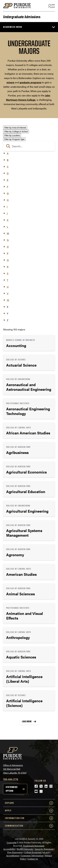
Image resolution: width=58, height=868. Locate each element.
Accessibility (9, 849)
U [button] (8, 287)
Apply (29, 811)
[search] (29, 146)
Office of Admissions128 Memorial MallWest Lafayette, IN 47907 (15, 769)
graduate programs (30, 82)
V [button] (8, 293)
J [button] (7, 213)
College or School (16, 131)
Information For (29, 818)
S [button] (8, 273)
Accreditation (13, 856)
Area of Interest (15, 127)
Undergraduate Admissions (22, 16)
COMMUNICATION (29, 826)
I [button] (7, 207)
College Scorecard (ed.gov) (37, 852)
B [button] (8, 160)
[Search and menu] (51, 6)
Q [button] (8, 260)
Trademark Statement (34, 846)
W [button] (8, 300)
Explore (29, 803)
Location (12, 135)
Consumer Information (32, 856)
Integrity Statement (44, 849)
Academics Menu (13, 27)
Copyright (12, 843)
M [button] (8, 233)
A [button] (8, 153)
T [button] (8, 280)
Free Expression (15, 852)
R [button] (8, 267)
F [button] (8, 187)
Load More (27, 721)
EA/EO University (25, 849)
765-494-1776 (11, 779)
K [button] (8, 220)
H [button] (8, 200)
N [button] (8, 240)
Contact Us (33, 859)
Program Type (14, 139)
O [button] (8, 247)
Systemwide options (12, 789)
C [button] (8, 167)
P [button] (8, 253)
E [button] (8, 180)
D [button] (8, 173)
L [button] (8, 227)
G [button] (8, 193)
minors (10, 82)
